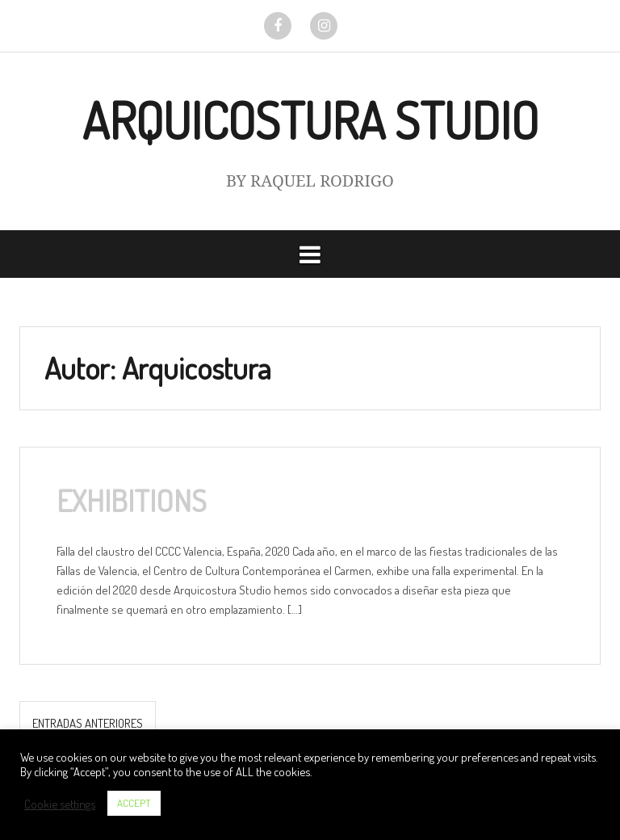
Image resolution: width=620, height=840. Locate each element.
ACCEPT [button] (134, 803)
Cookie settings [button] (60, 804)
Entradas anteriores (88, 723)
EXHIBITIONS (132, 500)
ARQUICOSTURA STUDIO (310, 120)
